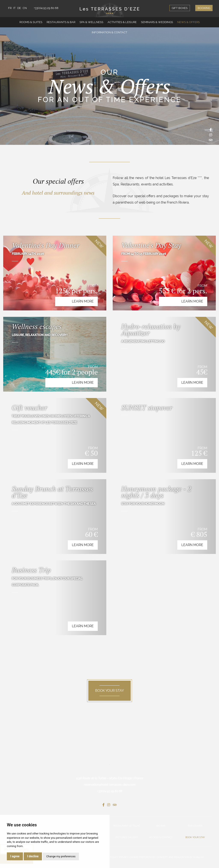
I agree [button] (15, 856)
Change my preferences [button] (61, 856)
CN (25, 8)
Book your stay (195, 837)
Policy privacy (119, 857)
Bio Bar (161, 826)
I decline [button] (33, 856)
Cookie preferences (142, 857)
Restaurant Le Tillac (127, 826)
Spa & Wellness (91, 22)
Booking (204, 8)
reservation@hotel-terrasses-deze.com (110, 785)
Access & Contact (161, 837)
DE (19, 8)
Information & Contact (109, 32)
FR (10, 8)
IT (14, 8)
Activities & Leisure (122, 22)
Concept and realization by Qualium (180, 857)
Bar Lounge (195, 826)
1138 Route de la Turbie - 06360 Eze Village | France (109, 778)
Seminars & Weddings (157, 22)
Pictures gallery (127, 837)
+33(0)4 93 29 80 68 (46, 8)
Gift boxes (180, 8)
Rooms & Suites (31, 22)
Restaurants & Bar (61, 22)
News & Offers (189, 22)
